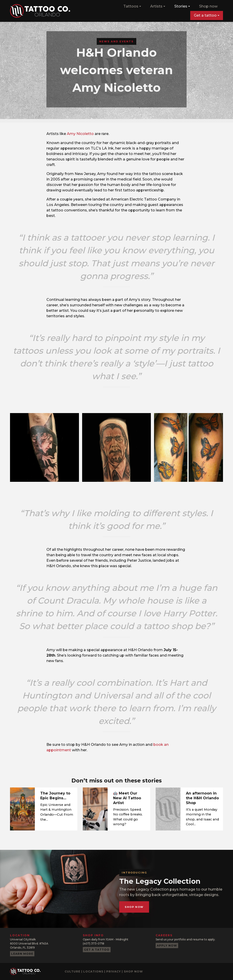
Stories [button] (181, 6)
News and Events (116, 41)
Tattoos (131, 6)
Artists (156, 6)
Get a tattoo (205, 15)
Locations (93, 971)
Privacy (114, 971)
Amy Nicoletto (80, 134)
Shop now (208, 6)
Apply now (167, 946)
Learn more (22, 954)
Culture (72, 971)
